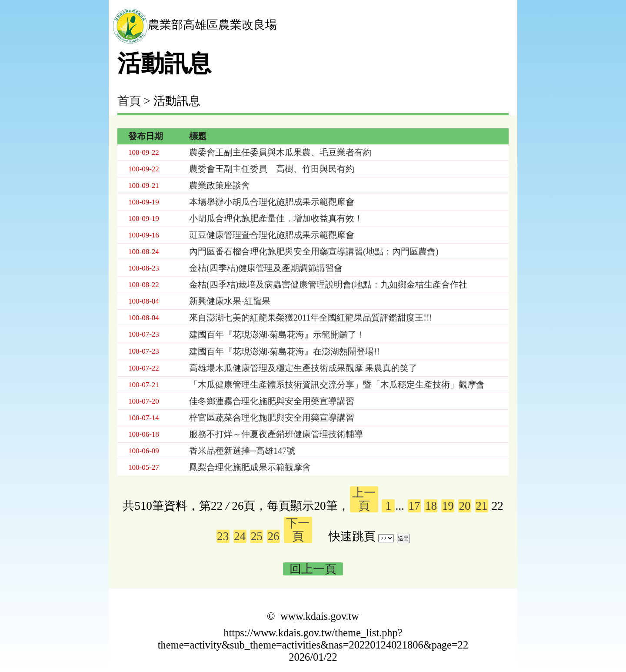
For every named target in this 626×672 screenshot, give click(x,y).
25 (257, 536)
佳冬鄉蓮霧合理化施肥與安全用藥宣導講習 (272, 401)
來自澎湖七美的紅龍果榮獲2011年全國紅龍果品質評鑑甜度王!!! (311, 318)
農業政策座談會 (220, 185)
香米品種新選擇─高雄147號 (242, 451)
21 (481, 506)
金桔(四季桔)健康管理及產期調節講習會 (266, 268)
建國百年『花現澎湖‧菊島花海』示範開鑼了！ (277, 334)
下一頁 (298, 530)
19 (448, 506)
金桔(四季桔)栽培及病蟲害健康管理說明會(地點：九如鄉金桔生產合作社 (328, 284)
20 (465, 506)
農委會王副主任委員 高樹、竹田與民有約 (272, 169)
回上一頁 (313, 569)
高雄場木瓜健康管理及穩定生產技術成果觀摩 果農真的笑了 (303, 368)
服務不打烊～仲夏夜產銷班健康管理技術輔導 (276, 434)
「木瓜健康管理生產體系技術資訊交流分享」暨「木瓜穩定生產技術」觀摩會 (337, 384)
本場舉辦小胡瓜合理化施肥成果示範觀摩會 (272, 202)
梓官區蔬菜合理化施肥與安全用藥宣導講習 (272, 418)
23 (223, 536)
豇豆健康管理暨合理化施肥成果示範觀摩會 (272, 235)
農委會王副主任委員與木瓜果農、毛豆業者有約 (280, 152)
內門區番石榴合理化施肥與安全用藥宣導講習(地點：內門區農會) (314, 251)
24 (240, 536)
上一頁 (364, 499)
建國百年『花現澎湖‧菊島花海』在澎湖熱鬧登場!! (284, 351)
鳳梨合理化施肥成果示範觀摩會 (250, 467)
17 (414, 506)
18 (431, 506)
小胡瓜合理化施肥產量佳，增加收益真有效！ (276, 218)
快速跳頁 (352, 536)
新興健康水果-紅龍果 (230, 301)
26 (274, 536)
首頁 (129, 101)
